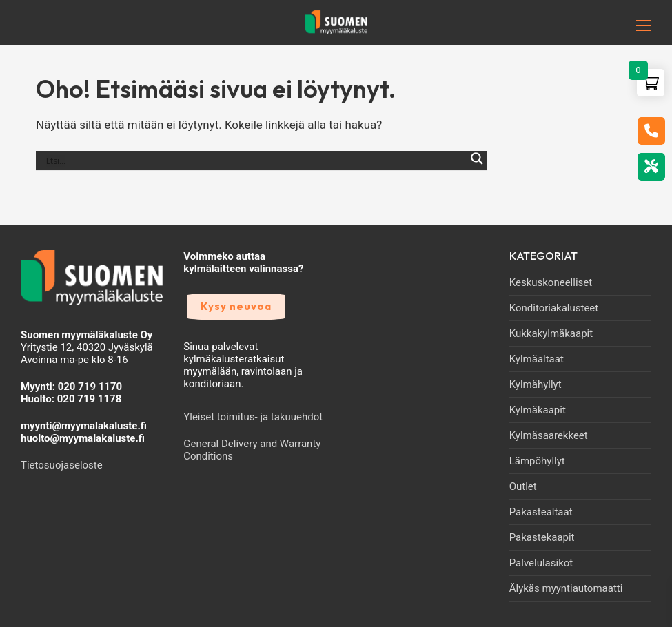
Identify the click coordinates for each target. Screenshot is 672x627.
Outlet (523, 486)
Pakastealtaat (541, 512)
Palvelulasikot (541, 563)
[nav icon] (620, 25)
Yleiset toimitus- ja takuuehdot (253, 417)
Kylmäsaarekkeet (549, 435)
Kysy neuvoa (236, 306)
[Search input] (255, 161)
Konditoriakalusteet (554, 308)
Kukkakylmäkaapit (551, 333)
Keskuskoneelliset (551, 282)
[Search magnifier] (477, 166)
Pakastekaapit (542, 537)
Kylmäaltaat (537, 359)
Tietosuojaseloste (62, 465)
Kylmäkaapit (538, 410)
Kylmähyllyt (536, 384)
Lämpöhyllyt (537, 461)
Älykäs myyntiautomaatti (566, 588)
